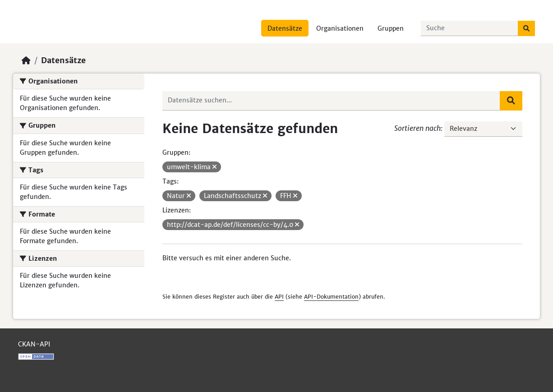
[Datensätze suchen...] (470, 28)
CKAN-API (34, 344)
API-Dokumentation (331, 297)
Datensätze (285, 28)
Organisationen (340, 28)
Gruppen (391, 28)
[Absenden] (526, 28)
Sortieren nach (417, 128)
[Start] (26, 60)
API (279, 297)
